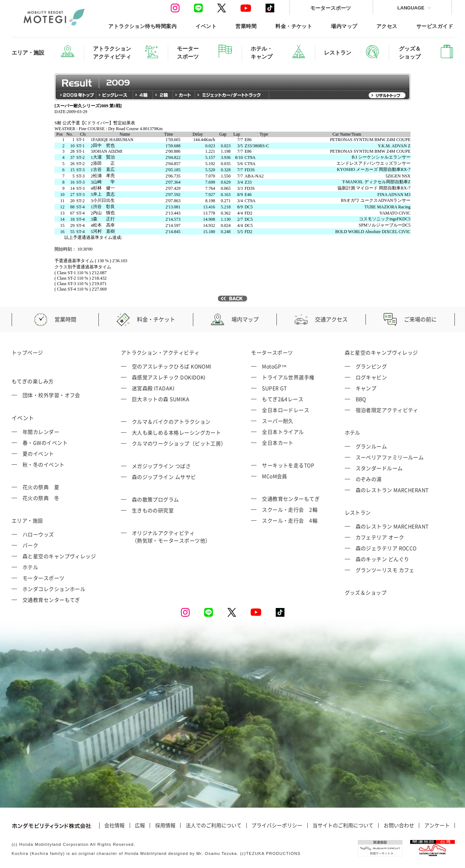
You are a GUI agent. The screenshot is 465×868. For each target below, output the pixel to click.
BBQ (361, 399)
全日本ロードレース (286, 410)
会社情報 (114, 825)
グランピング (371, 366)
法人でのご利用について (214, 825)
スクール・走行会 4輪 (290, 520)
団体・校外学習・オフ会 (51, 395)
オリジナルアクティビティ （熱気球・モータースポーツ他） (171, 537)
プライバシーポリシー (277, 825)
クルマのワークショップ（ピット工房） (179, 443)
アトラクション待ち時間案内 (142, 26)
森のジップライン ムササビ (164, 477)
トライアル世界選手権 (288, 377)
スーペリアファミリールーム (390, 457)
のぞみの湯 (369, 479)
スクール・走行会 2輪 (290, 509)
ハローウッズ (38, 534)
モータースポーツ (331, 8)
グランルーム (371, 446)
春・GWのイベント (45, 443)
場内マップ (344, 26)
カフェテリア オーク (380, 537)
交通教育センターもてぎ (51, 600)
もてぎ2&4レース (283, 399)
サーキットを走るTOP (288, 465)
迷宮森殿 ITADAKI (153, 388)
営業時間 (246, 26)
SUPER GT (274, 388)
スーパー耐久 (278, 421)
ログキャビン (371, 377)
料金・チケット (294, 26)
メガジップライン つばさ (161, 466)
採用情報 (165, 825)
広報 (140, 825)
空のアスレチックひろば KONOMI (172, 366)
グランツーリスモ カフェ (385, 570)
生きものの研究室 (153, 510)
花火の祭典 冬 (41, 498)
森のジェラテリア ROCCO (386, 548)
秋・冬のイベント (44, 464)
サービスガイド (435, 26)
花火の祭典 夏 (41, 487)
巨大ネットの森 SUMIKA (161, 399)
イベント (206, 26)
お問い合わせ (399, 825)
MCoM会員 (275, 476)
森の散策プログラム (155, 499)
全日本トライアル (283, 432)
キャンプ (366, 388)
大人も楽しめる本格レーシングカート (177, 432)
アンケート (437, 825)
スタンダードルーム (379, 468)
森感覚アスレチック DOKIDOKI (169, 377)
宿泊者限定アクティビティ (387, 410)
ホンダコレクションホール (54, 589)
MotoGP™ (274, 366)
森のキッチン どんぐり (383, 559)
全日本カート (278, 443)
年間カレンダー (41, 432)
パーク (30, 545)
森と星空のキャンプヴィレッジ (59, 556)
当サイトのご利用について (343, 825)
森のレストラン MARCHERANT (392, 490)
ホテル (30, 567)
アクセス (387, 26)
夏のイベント (38, 453)
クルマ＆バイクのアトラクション (171, 421)
